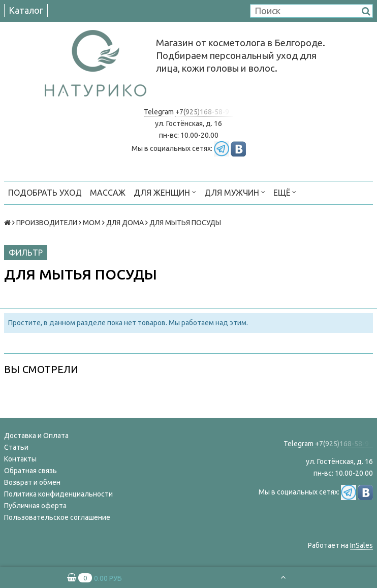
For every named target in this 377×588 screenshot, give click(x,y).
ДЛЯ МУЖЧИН (235, 192)
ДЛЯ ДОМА (125, 223)
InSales (362, 545)
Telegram (160, 112)
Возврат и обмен (32, 482)
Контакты (20, 459)
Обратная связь (30, 471)
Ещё (285, 192)
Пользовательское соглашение (57, 517)
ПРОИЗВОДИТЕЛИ (47, 223)
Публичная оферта (35, 506)
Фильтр (26, 253)
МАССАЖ (108, 193)
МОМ (92, 223)
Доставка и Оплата (36, 436)
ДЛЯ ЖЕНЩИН (165, 192)
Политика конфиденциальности (58, 494)
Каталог (26, 10)
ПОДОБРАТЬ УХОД (45, 193)
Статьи (16, 447)
